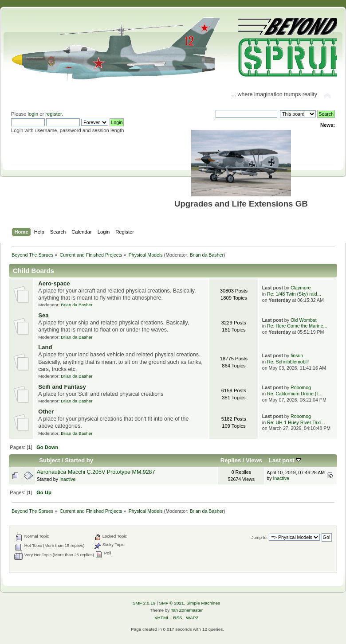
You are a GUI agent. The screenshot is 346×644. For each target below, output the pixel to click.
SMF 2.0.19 (144, 603)
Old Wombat (304, 320)
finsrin (297, 355)
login (33, 114)
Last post (285, 460)
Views (254, 460)
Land (45, 347)
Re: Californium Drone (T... (295, 394)
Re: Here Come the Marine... (297, 326)
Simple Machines (203, 603)
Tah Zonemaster (187, 610)
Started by (79, 460)
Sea (43, 315)
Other (46, 412)
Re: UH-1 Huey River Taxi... (296, 422)
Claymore (301, 288)
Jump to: (260, 537)
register (53, 114)
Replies (231, 460)
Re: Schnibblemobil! (288, 362)
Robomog (301, 387)
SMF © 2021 (172, 603)
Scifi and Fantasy (62, 387)
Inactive (68, 479)
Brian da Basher (207, 255)
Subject (49, 460)
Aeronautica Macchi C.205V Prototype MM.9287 (96, 472)
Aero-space (54, 283)
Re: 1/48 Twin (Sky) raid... (294, 294)
